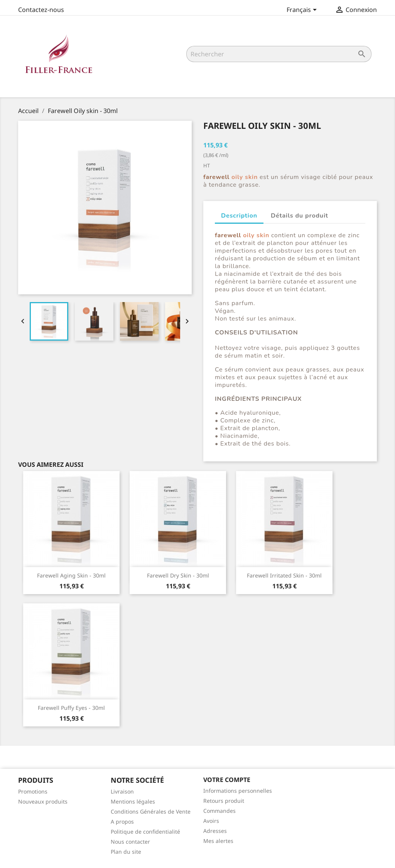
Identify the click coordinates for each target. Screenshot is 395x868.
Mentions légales (133, 801)
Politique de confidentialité (145, 832)
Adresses (215, 831)
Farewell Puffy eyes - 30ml (71, 708)
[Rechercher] (279, 54)
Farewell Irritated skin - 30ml (284, 575)
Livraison (122, 791)
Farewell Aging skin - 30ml (71, 575)
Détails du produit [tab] (300, 216)
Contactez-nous (41, 10)
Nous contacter (130, 842)
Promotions (33, 791)
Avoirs (211, 821)
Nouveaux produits (43, 801)
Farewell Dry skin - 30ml (178, 575)
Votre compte (227, 780)
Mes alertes (218, 841)
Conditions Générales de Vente (151, 811)
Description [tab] (239, 216)
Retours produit (224, 801)
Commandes (219, 811)
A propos (122, 822)
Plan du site (126, 852)
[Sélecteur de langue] (303, 10)
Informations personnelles (238, 791)
